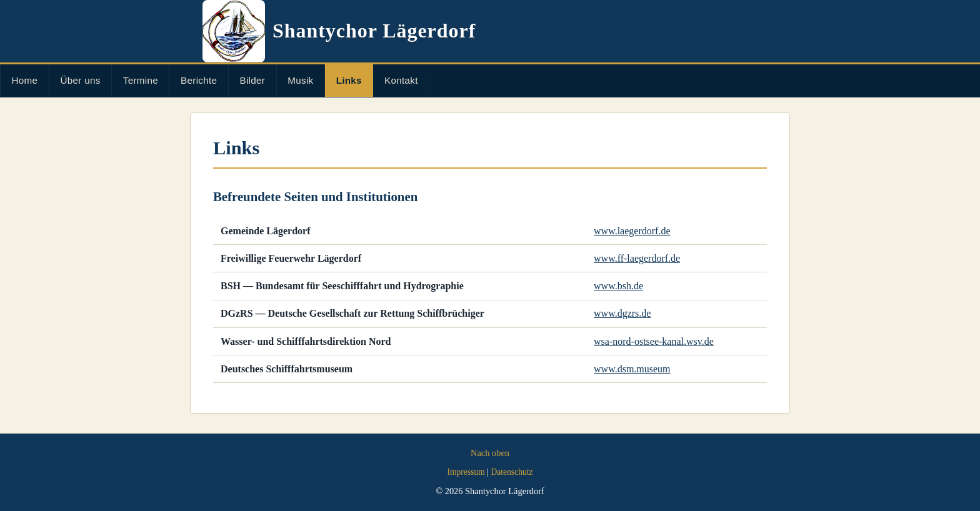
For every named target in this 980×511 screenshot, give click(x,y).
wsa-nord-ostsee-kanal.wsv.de (654, 341)
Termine (141, 80)
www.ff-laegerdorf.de (637, 258)
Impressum (466, 472)
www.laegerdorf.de (632, 231)
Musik (300, 80)
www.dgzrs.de (622, 313)
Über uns (81, 80)
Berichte (199, 80)
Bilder (252, 80)
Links (349, 80)
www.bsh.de (618, 286)
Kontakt (401, 80)
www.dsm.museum (632, 369)
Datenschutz (512, 472)
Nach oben (490, 453)
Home (25, 80)
